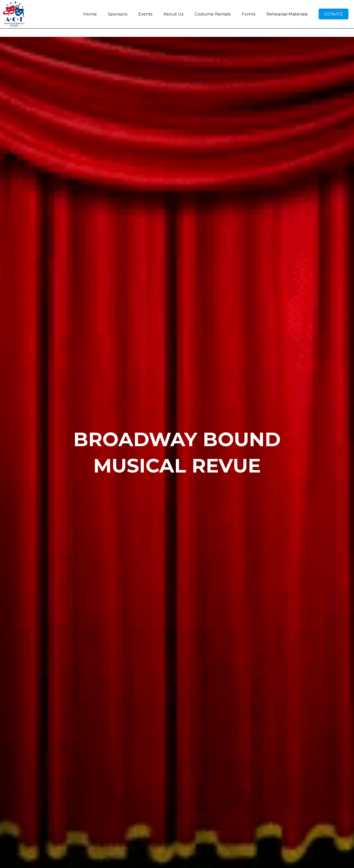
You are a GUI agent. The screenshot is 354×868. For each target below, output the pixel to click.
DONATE (334, 14)
